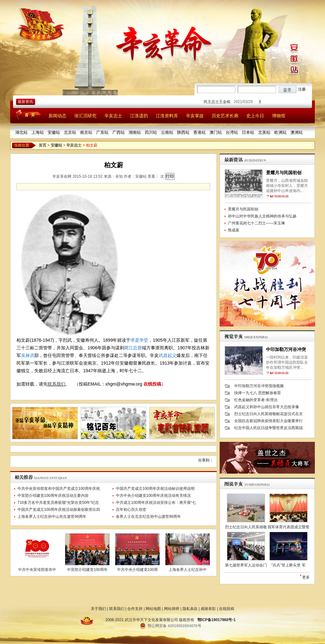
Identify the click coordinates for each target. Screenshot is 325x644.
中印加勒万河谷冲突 (286, 349)
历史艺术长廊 (225, 116)
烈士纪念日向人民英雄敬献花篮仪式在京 (269, 414)
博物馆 (279, 116)
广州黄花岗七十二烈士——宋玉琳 (256, 223)
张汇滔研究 (85, 116)
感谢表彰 (208, 609)
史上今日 (255, 116)
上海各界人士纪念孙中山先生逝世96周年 (52, 517)
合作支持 (135, 609)
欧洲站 (280, 132)
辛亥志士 (113, 116)
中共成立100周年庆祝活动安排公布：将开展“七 (156, 503)
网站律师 (172, 609)
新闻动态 (57, 116)
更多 (306, 577)
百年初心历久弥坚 (131, 510)
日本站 (248, 132)
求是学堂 (139, 340)
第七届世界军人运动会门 (246, 565)
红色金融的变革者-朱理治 (256, 400)
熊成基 (234, 230)
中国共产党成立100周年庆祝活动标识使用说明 (155, 489)
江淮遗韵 (139, 116)
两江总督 (133, 348)
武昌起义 (168, 355)
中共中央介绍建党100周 (137, 570)
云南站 (167, 132)
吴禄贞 (28, 355)
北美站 (264, 132)
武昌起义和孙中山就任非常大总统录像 (267, 407)
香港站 (199, 132)
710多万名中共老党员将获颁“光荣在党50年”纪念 (58, 503)
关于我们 (98, 609)
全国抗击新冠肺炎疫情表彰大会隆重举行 (269, 421)
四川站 (151, 132)
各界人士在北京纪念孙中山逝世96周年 (148, 517)
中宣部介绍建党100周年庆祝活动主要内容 (53, 496)
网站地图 (153, 609)
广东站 (102, 132)
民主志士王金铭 (219, 102)
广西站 (119, 132)
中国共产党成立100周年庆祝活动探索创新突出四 (59, 510)
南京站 (86, 132)
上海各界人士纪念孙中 (188, 570)
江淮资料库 (167, 116)
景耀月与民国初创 (284, 173)
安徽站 (54, 132)
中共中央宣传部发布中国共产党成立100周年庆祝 (59, 489)
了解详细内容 (277, 197)
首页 (43, 145)
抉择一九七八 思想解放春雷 (258, 393)
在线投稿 (152, 384)
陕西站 (183, 132)
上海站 (38, 132)
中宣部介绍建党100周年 (87, 570)
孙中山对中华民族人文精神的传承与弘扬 (262, 216)
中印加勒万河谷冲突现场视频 (259, 386)
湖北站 (21, 132)
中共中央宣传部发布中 (37, 570)
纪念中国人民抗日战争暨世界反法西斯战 (269, 428)
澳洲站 (297, 132)
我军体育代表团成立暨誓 (289, 527)
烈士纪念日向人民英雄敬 (246, 527)
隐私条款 (190, 609)
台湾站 (232, 132)
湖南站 (135, 132)
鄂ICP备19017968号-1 (216, 620)
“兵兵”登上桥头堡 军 (288, 565)
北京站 (70, 132)
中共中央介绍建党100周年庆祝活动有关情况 (153, 496)
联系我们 (56, 384)
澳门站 (216, 132)
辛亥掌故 (195, 116)
